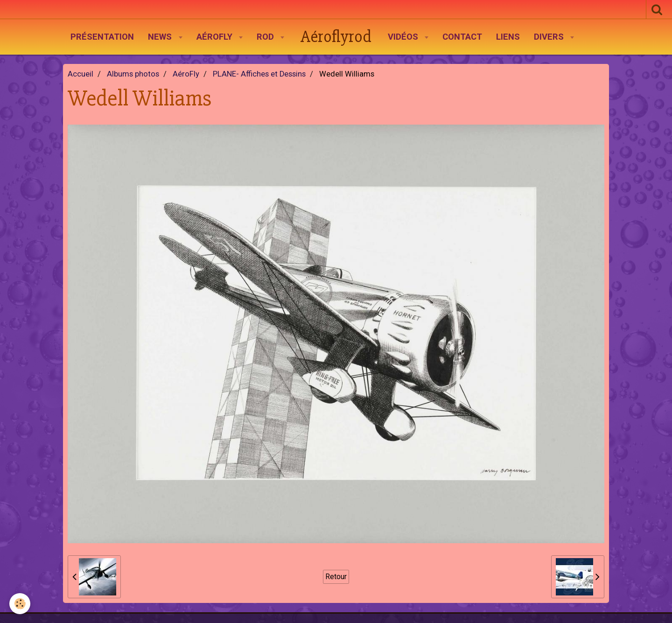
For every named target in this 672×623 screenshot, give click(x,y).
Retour (336, 577)
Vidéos (404, 37)
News (161, 37)
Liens (508, 37)
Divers (550, 37)
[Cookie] (20, 604)
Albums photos (133, 74)
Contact (462, 37)
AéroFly (216, 37)
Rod (266, 37)
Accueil (80, 74)
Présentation (102, 37)
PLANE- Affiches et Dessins (259, 74)
